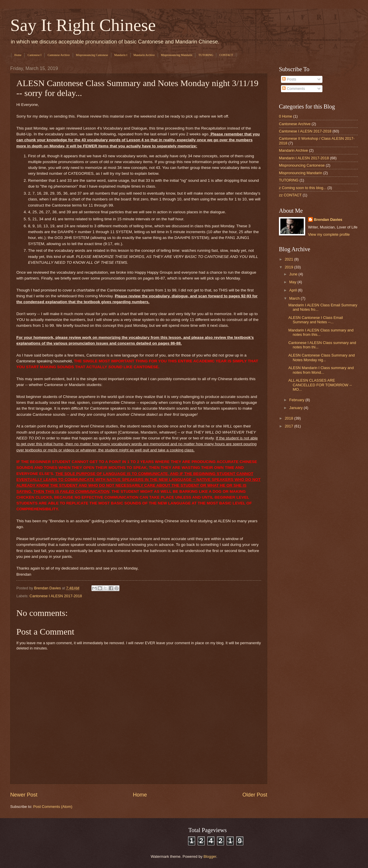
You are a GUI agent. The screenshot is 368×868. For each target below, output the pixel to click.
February (297, 400)
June (294, 274)
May (293, 282)
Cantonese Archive (59, 55)
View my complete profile (329, 234)
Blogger (210, 856)
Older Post (255, 795)
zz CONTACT (290, 195)
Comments (294, 89)
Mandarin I (121, 55)
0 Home (285, 116)
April (293, 290)
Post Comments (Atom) (53, 807)
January (296, 408)
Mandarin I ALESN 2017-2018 (304, 158)
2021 (289, 259)
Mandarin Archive (144, 55)
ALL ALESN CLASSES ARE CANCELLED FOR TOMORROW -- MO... (320, 385)
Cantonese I (34, 55)
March (295, 298)
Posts (289, 79)
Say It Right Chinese (83, 25)
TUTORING (206, 55)
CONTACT (226, 55)
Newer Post (24, 795)
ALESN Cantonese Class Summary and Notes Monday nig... (322, 357)
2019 (289, 267)
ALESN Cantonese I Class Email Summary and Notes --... (316, 320)
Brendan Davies (328, 220)
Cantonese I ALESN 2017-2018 (56, 596)
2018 (289, 418)
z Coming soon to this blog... (303, 188)
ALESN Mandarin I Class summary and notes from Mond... (321, 370)
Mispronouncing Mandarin (177, 55)
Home (18, 55)
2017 (289, 426)
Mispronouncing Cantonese (92, 55)
